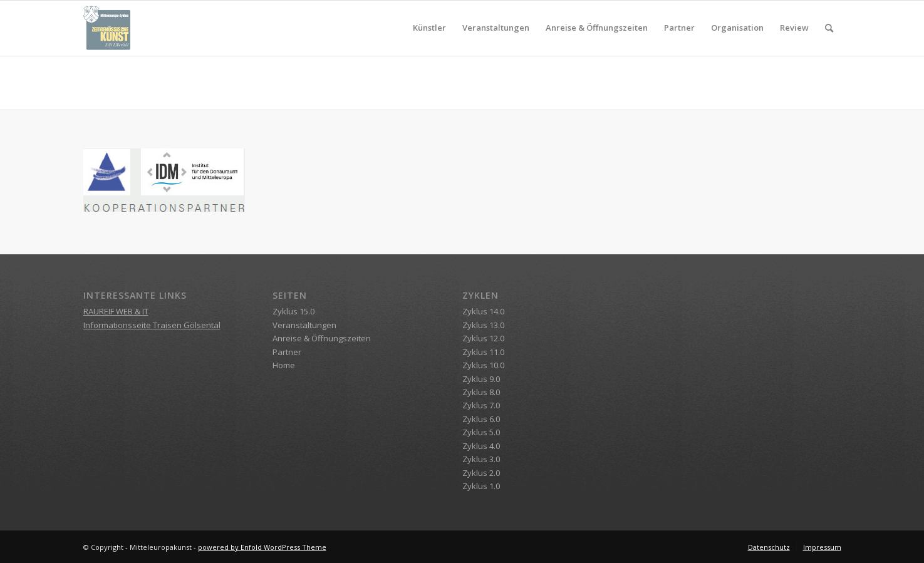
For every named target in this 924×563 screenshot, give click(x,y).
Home (284, 365)
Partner (287, 352)
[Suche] (829, 28)
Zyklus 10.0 (483, 365)
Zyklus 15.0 (293, 311)
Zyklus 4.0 (481, 446)
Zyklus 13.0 (483, 325)
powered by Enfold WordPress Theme (262, 547)
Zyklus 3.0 (481, 459)
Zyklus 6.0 (481, 419)
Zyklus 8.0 (481, 392)
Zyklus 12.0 (483, 338)
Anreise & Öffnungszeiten (322, 338)
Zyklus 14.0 (483, 311)
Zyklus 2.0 (481, 473)
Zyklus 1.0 (481, 486)
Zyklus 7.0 (481, 405)
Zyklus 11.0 (483, 352)
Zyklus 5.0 (481, 432)
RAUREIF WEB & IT (116, 311)
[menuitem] (429, 28)
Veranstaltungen (304, 325)
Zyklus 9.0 (481, 379)
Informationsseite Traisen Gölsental (152, 325)
